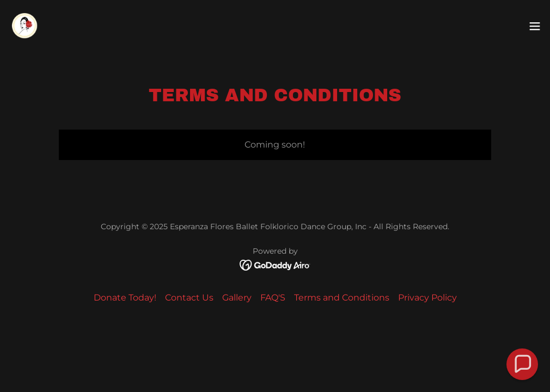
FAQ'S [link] (273, 298)
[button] (535, 26)
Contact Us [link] (189, 298)
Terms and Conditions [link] (342, 298)
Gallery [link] (237, 298)
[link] (25, 26)
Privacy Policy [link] (427, 298)
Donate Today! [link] (125, 298)
